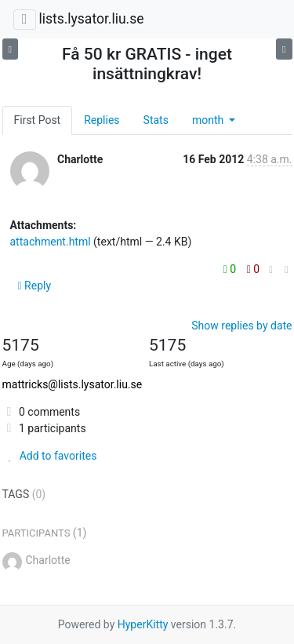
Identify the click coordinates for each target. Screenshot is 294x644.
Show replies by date (241, 326)
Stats (156, 120)
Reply (35, 286)
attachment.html (51, 242)
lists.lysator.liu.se (91, 19)
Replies (102, 120)
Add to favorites (50, 456)
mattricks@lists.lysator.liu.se (73, 384)
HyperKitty (143, 624)
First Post (38, 120)
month (209, 120)
